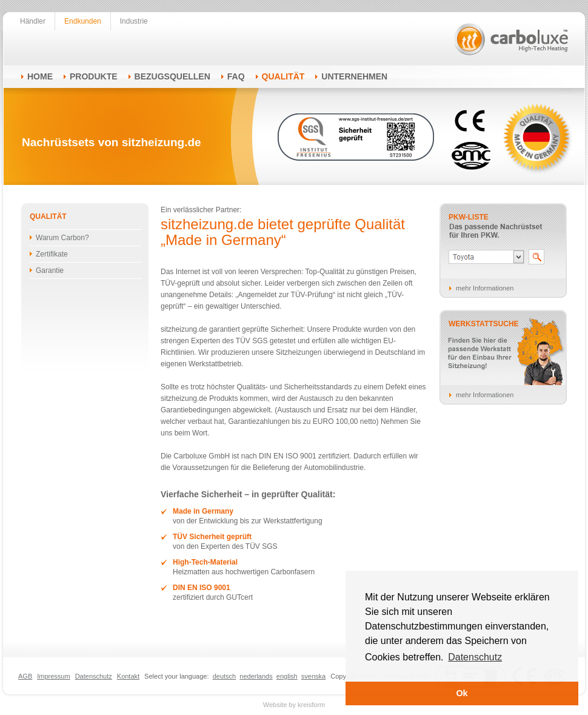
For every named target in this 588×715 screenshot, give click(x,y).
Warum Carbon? (62, 238)
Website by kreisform (294, 705)
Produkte (94, 76)
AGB (25, 676)
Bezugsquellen (172, 76)
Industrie (134, 21)
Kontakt (128, 676)
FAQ (236, 76)
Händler (33, 21)
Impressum (53, 676)
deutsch (225, 676)
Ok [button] (462, 693)
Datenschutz (94, 676)
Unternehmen (354, 76)
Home (40, 76)
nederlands (256, 676)
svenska (313, 676)
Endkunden (83, 21)
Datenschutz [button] (475, 657)
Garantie (50, 270)
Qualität (283, 76)
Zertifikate (52, 254)
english (287, 676)
